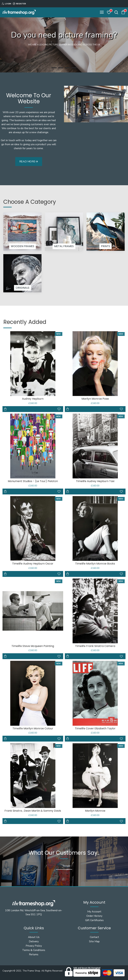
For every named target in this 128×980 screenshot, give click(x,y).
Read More (27, 161)
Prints (105, 246)
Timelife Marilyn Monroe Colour (33, 729)
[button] (3, 873)
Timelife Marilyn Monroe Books (95, 564)
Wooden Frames (22, 246)
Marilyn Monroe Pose (95, 399)
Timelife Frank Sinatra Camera (95, 646)
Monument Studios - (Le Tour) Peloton (33, 481)
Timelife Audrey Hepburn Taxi (95, 481)
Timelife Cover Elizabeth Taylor (95, 729)
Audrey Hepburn (33, 399)
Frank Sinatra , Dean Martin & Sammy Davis (33, 811)
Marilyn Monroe (95, 811)
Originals (22, 288)
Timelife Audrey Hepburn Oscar (33, 564)
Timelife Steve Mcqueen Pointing (33, 646)
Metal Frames (64, 246)
